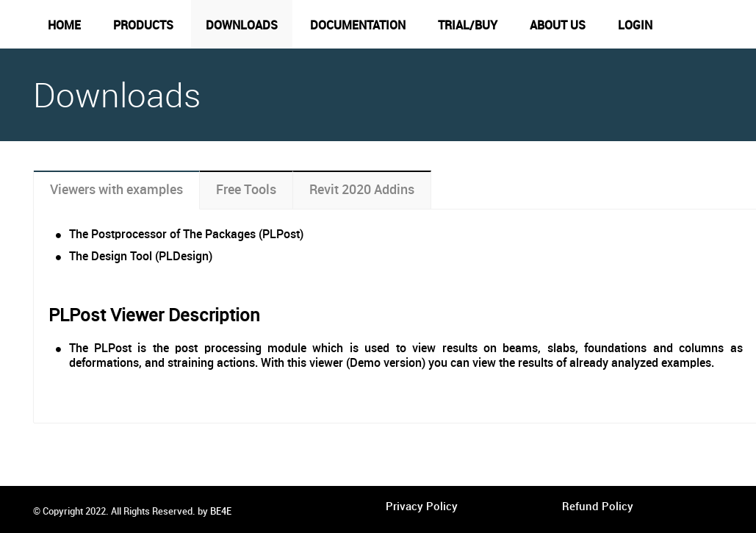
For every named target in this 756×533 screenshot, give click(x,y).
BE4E (221, 512)
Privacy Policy (422, 507)
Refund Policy (598, 507)
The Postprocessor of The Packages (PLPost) (186, 235)
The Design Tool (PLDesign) (141, 257)
